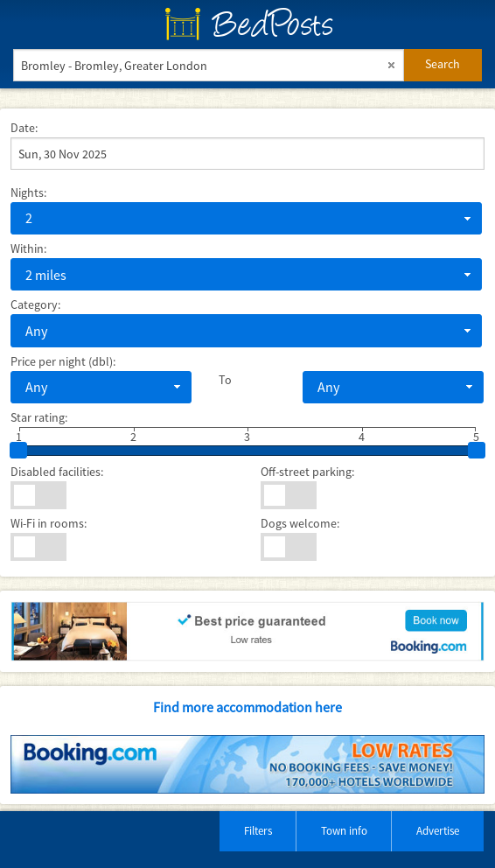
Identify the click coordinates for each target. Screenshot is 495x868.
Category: (35, 304)
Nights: (28, 192)
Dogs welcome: (300, 523)
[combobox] (246, 218)
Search (443, 64)
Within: (28, 248)
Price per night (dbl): (63, 361)
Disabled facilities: (57, 472)
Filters (258, 831)
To (225, 380)
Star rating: (39, 417)
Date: (24, 128)
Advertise (438, 831)
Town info (344, 831)
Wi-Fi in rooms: (49, 523)
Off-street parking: (307, 472)
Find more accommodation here (247, 707)
